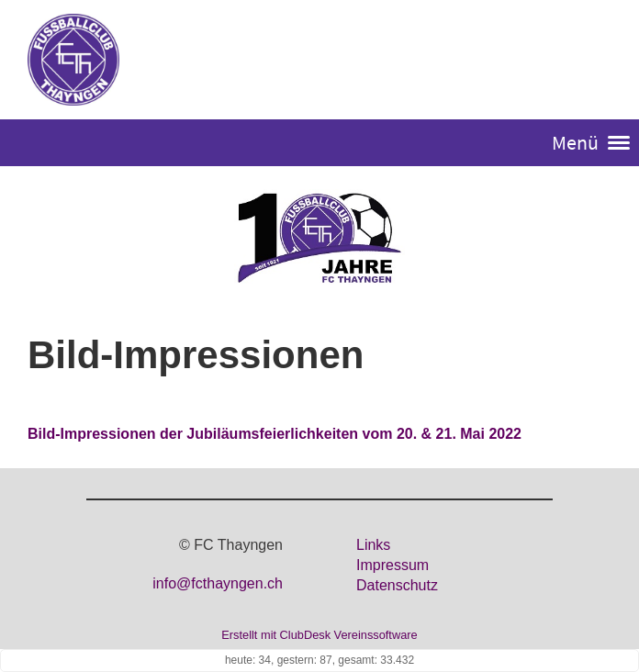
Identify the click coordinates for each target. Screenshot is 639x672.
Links (373, 545)
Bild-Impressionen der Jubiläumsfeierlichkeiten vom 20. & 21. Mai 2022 (275, 434)
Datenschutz (397, 585)
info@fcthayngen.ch (218, 583)
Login (591, 61)
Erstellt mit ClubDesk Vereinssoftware (319, 635)
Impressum (392, 565)
